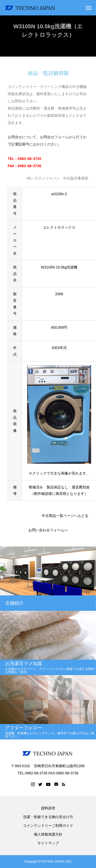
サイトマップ (48, 843)
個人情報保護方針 (48, 834)
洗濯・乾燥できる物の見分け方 (48, 817)
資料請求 (48, 808)
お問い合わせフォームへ (48, 530)
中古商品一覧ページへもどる (65, 516)
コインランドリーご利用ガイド (48, 826)
